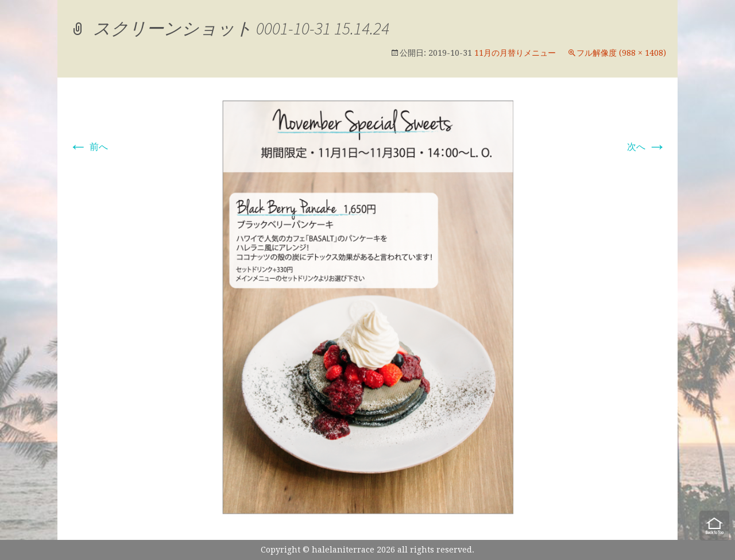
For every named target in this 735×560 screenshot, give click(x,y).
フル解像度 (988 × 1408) (621, 53)
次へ (647, 147)
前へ (88, 147)
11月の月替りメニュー (515, 53)
